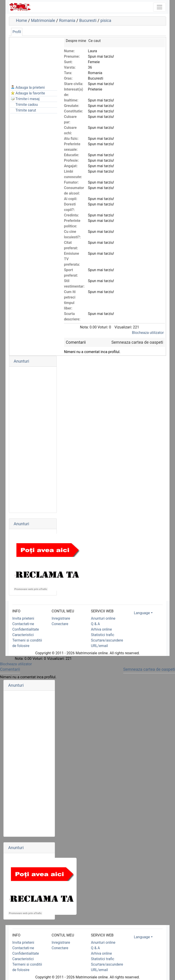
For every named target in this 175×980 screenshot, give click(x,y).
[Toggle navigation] (160, 7)
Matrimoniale (43, 20)
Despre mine (76, 41)
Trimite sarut (26, 110)
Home (21, 20)
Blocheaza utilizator (148, 333)
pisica (106, 20)
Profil (17, 32)
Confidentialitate (26, 629)
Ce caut (95, 41)
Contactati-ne (23, 624)
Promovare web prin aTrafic (31, 589)
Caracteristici (23, 635)
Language (142, 613)
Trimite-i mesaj (28, 99)
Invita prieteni (23, 618)
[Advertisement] (33, 61)
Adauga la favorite (30, 93)
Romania (67, 20)
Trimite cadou (27, 105)
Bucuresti (88, 20)
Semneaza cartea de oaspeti (137, 342)
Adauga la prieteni (30, 87)
